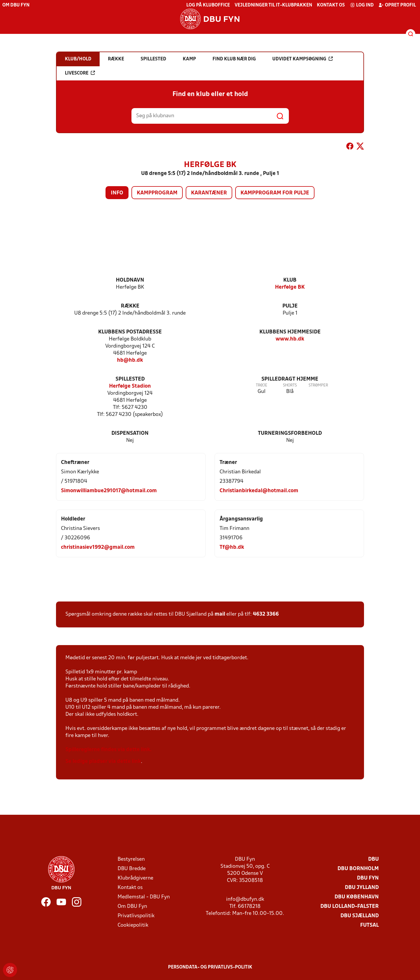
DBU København (357, 897)
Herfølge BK (290, 287)
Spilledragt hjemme (290, 379)
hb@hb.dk (130, 360)
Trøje (262, 385)
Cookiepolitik (133, 925)
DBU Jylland (362, 888)
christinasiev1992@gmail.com (98, 547)
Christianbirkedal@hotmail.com (259, 491)
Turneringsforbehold (290, 433)
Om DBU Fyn (16, 5)
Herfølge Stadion (130, 386)
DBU (373, 859)
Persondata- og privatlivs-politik (210, 967)
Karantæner (209, 193)
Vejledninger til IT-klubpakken (273, 5)
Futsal (369, 925)
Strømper (318, 385)
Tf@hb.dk (232, 547)
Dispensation (130, 433)
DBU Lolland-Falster (350, 907)
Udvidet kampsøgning (303, 59)
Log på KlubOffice (208, 5)
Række (130, 306)
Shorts (290, 385)
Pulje (290, 306)
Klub (290, 280)
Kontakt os (331, 5)
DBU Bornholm (358, 869)
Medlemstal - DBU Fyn (144, 897)
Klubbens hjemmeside (290, 332)
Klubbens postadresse (130, 332)
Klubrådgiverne (135, 878)
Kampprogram (157, 193)
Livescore (80, 73)
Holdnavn (130, 280)
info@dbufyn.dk (245, 899)
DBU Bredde (132, 869)
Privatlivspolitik (136, 916)
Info (117, 193)
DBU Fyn (368, 878)
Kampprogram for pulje (275, 193)
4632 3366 (266, 614)
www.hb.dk (290, 339)
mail (220, 614)
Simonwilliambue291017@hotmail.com (109, 491)
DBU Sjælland (360, 916)
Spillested (130, 379)
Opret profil (397, 5)
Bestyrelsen (131, 859)
